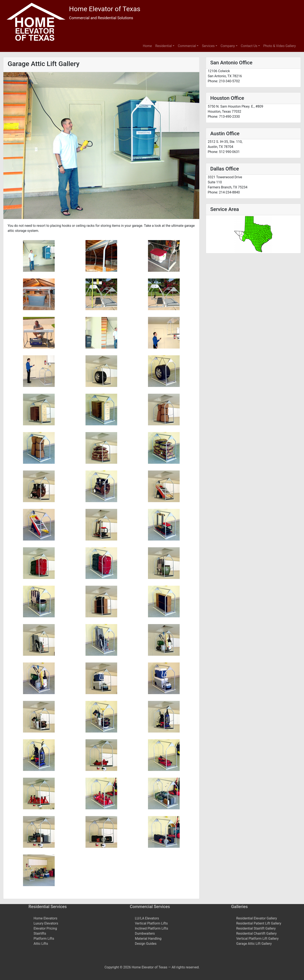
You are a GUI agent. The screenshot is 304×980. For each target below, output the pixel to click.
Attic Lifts (41, 944)
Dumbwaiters (145, 933)
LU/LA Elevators (147, 918)
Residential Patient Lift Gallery (259, 923)
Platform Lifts (44, 939)
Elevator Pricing (45, 928)
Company (228, 46)
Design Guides (146, 944)
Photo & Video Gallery (280, 46)
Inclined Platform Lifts (151, 928)
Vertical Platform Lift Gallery (257, 939)
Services (208, 46)
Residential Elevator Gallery (257, 918)
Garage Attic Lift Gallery (254, 944)
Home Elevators (45, 918)
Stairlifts (40, 933)
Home (147, 46)
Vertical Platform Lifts (151, 923)
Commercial (187, 46)
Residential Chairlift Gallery (256, 933)
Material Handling (148, 939)
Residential (164, 46)
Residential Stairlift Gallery (256, 928)
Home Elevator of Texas (105, 9)
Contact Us (249, 46)
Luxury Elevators (46, 923)
